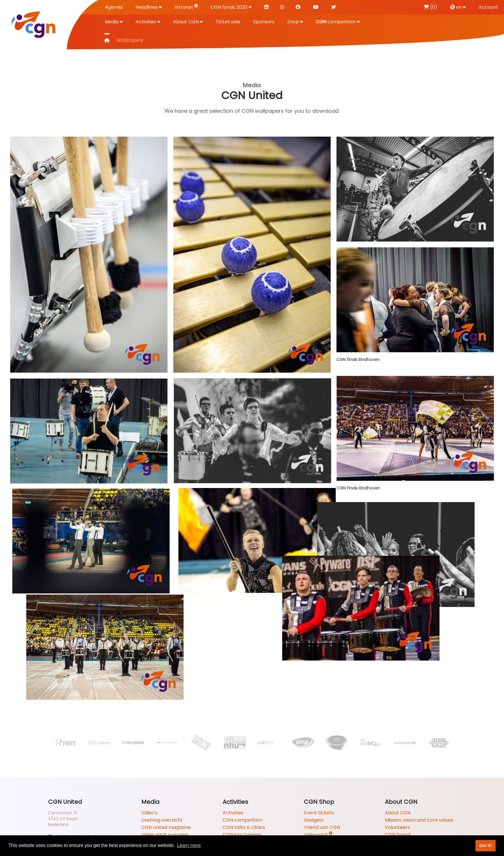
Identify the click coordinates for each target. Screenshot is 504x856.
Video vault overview (165, 835)
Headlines (149, 7)
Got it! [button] (485, 846)
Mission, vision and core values (419, 820)
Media (114, 22)
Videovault (318, 835)
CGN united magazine (166, 827)
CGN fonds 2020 (231, 7)
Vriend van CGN (322, 827)
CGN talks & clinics (244, 827)
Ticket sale (228, 22)
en (458, 7)
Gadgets (314, 820)
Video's (149, 813)
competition (338, 22)
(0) (430, 7)
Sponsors (264, 22)
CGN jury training (242, 835)
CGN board (398, 835)
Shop (295, 22)
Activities (148, 22)
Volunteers (397, 827)
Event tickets (319, 813)
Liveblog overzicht (162, 820)
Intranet (186, 7)
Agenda (114, 7)
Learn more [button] (189, 845)
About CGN (188, 22)
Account (488, 7)
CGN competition (243, 820)
